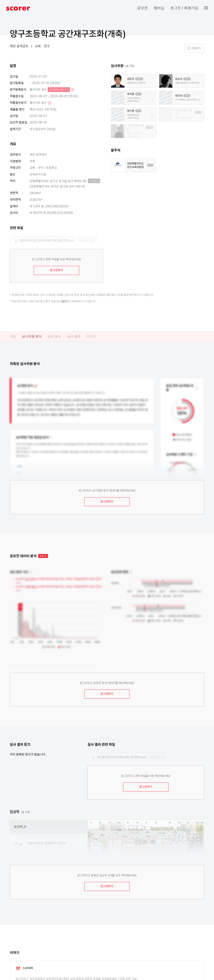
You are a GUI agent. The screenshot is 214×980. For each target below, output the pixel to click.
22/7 (150, 128)
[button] (209, 8)
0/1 (150, 165)
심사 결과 (74, 336)
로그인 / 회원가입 (184, 8)
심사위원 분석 (32, 336)
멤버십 (159, 8)
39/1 (187, 79)
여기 (64, 301)
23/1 (187, 96)
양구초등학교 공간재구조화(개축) (68, 34)
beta (43, 556)
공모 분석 (54, 336)
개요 (13, 336)
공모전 (142, 8)
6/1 (138, 111)
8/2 (138, 94)
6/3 (198, 112)
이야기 (91, 336)
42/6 (139, 79)
